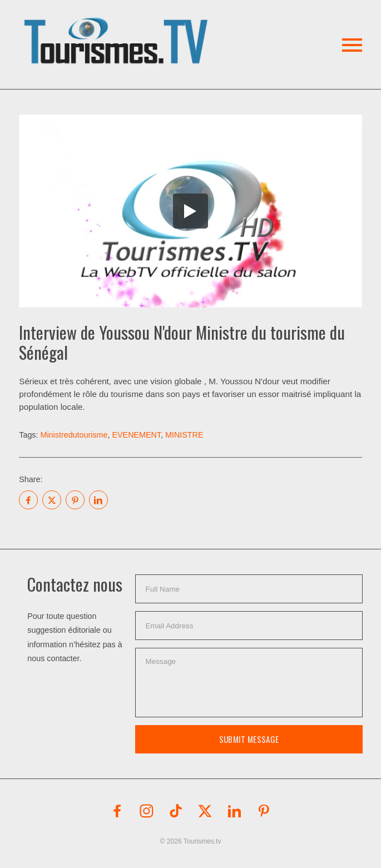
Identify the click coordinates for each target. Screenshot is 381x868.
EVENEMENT (137, 435)
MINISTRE (184, 435)
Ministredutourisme (74, 435)
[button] (118, 28)
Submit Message (249, 739)
